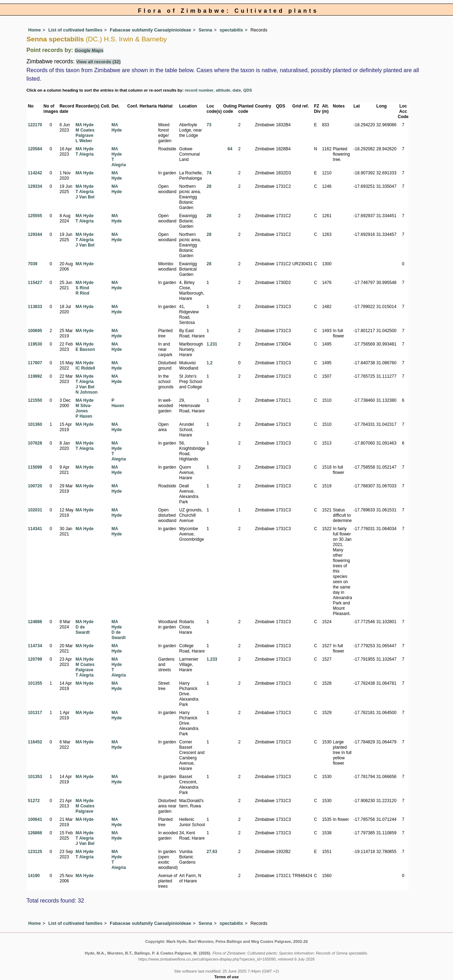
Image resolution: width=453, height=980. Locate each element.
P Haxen (84, 416)
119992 (35, 376)
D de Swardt (83, 630)
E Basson (85, 349)
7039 (33, 264)
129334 (35, 186)
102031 (35, 510)
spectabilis (231, 30)
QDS (248, 90)
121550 (35, 400)
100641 (35, 819)
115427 (35, 283)
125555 (35, 216)
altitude (223, 90)
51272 (34, 801)
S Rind (82, 288)
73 (209, 125)
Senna (205, 30)
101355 (35, 683)
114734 (35, 646)
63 (215, 852)
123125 (35, 852)
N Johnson (87, 392)
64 (230, 149)
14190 (34, 876)
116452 (35, 742)
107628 (35, 443)
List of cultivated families (75, 30)
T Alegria (85, 154)
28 (209, 186)
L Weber (84, 141)
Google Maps (89, 50)
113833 (35, 307)
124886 (35, 622)
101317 (35, 713)
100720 (35, 486)
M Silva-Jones (84, 408)
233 (214, 659)
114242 (35, 173)
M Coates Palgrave (85, 133)
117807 (35, 363)
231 (214, 344)
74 (209, 173)
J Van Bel (85, 197)
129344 (35, 234)
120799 (35, 659)
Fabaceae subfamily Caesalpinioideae (150, 30)
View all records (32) (98, 62)
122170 (35, 125)
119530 (35, 344)
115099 (35, 467)
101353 (35, 777)
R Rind (83, 293)
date (237, 90)
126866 (35, 833)
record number (199, 90)
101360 (35, 424)
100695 (35, 331)
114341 (35, 529)
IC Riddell (85, 368)
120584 (35, 149)
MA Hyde (85, 125)
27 (209, 852)
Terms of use (227, 977)
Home (35, 30)
